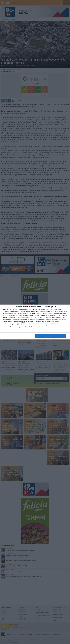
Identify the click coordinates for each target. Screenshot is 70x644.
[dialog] (35, 322)
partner (15, 310)
